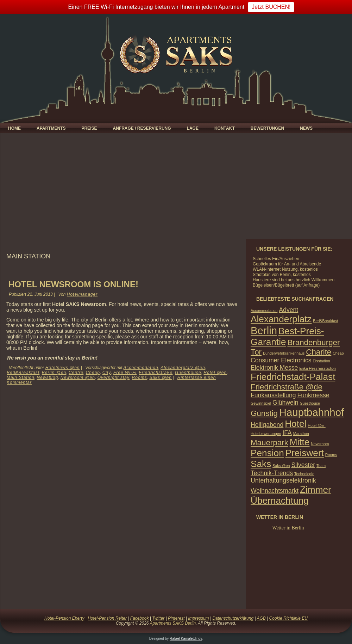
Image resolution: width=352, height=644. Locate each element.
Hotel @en (215, 373)
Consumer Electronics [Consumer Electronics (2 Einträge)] (281, 360)
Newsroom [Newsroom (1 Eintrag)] (320, 444)
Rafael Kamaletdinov (186, 639)
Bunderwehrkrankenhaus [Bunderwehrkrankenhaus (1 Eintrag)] (284, 353)
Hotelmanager (82, 294)
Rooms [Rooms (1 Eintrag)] (331, 455)
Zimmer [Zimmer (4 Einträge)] (316, 490)
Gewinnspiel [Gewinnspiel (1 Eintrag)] (261, 403)
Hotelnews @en (63, 368)
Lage (193, 128)
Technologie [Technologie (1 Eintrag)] (304, 474)
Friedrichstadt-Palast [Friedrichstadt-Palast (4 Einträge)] (293, 377)
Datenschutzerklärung (233, 618)
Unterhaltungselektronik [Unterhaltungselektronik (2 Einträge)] (283, 480)
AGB (261, 618)
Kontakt (225, 128)
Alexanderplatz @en (183, 368)
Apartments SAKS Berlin (173, 623)
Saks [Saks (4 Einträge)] (261, 464)
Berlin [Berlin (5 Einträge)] (264, 330)
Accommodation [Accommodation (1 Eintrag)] (264, 311)
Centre (76, 373)
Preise (89, 128)
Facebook (140, 618)
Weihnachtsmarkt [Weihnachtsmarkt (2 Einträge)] (275, 491)
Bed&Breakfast (23, 373)
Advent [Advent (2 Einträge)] (288, 310)
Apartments (51, 128)
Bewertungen (267, 128)
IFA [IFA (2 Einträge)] (287, 433)
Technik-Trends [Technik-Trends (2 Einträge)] (272, 473)
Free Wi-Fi (125, 373)
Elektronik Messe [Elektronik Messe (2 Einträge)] (274, 368)
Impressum (198, 618)
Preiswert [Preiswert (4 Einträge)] (305, 453)
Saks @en (161, 378)
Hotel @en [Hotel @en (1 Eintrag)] (317, 425)
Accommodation (141, 368)
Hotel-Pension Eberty (64, 618)
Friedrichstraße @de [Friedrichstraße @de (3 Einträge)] (287, 387)
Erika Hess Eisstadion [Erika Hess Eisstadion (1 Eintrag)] (318, 368)
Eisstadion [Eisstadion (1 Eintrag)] (322, 361)
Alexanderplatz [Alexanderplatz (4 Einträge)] (281, 319)
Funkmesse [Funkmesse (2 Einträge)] (313, 395)
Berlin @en (54, 373)
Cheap (93, 373)
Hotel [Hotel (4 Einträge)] (296, 424)
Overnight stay (114, 378)
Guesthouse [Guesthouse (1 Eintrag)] (310, 403)
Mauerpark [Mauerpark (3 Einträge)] (269, 443)
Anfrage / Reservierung (142, 128)
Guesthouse (188, 373)
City (107, 373)
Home (14, 128)
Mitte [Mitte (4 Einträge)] (300, 442)
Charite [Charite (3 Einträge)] (319, 352)
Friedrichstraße (156, 373)
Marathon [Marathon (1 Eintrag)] (301, 434)
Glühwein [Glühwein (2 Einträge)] (285, 403)
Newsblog (47, 378)
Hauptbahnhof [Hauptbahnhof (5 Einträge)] (312, 412)
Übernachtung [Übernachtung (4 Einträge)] (280, 501)
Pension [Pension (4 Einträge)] (267, 453)
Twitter (158, 618)
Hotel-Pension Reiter (107, 618)
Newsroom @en (78, 378)
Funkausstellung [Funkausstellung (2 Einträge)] (273, 395)
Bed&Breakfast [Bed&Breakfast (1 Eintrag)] (325, 321)
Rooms (140, 378)
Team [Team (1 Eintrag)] (321, 466)
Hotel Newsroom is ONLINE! (73, 284)
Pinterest (176, 618)
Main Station (21, 378)
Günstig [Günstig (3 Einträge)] (264, 413)
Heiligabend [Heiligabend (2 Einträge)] (267, 425)
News (306, 128)
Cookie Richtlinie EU (288, 618)
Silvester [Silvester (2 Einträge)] (303, 465)
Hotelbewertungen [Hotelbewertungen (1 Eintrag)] (266, 434)
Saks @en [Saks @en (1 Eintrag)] (281, 466)
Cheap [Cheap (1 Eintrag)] (338, 353)
